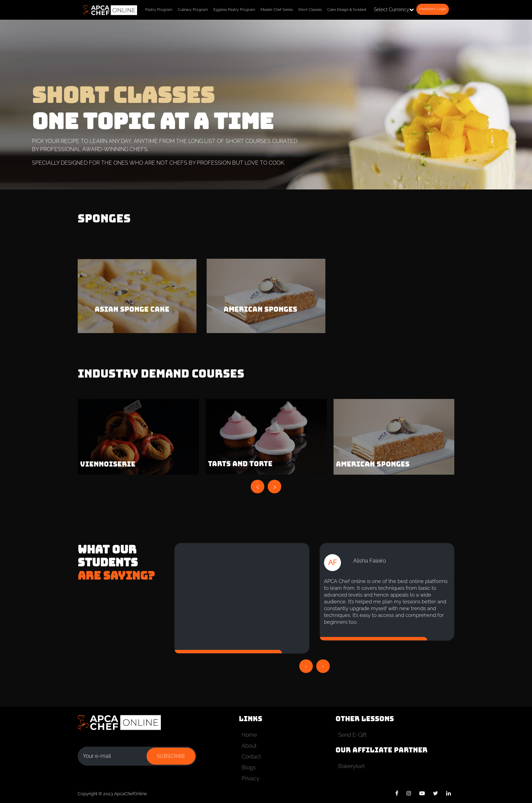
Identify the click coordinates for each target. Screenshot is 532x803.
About (249, 746)
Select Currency (394, 10)
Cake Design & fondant (347, 10)
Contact (251, 757)
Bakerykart (351, 766)
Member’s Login (433, 9)
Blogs (249, 768)
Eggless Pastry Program (234, 10)
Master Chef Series (277, 10)
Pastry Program (159, 10)
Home (249, 735)
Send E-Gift (352, 735)
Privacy (251, 778)
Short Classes (310, 10)
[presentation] (258, 487)
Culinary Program (193, 10)
